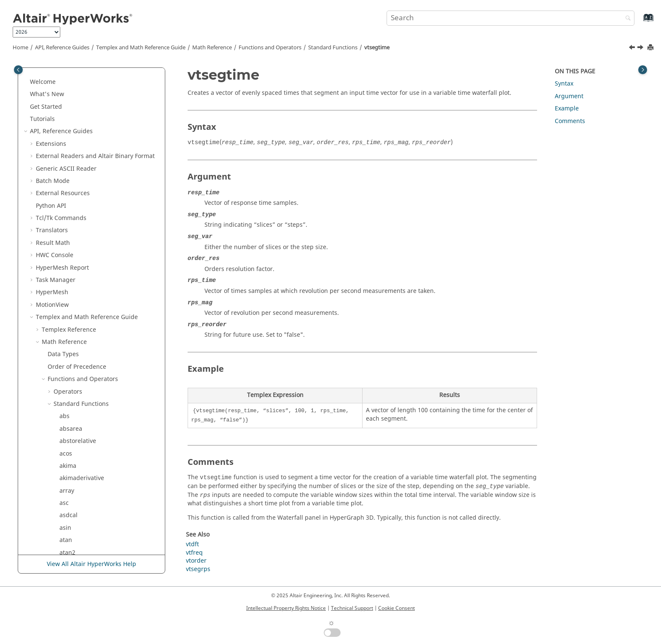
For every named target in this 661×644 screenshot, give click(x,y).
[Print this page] (651, 48)
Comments (570, 121)
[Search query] (511, 18)
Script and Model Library (71, 539)
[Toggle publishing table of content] (18, 70)
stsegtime (73, 192)
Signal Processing (73, 527)
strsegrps (73, 155)
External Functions (80, 514)
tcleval (69, 291)
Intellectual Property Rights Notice (286, 608)
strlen (68, 118)
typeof (68, 390)
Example (567, 109)
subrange (73, 205)
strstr (67, 168)
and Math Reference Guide (141, 48)
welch (68, 477)
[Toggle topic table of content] (643, 70)
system (69, 254)
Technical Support (352, 608)
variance (71, 403)
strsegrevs (74, 143)
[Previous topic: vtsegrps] (633, 48)
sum (66, 217)
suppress (73, 229)
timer (67, 353)
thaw (66, 329)
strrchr (69, 130)
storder (70, 81)
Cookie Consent (396, 608)
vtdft (66, 415)
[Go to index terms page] (639, 22)
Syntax (564, 84)
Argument (569, 96)
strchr (68, 93)
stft (64, 68)
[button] (56, 69)
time (66, 341)
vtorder (70, 440)
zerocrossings (79, 502)
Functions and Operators (270, 48)
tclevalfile (73, 304)
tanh (66, 279)
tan (64, 267)
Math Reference (212, 48)
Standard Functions (333, 48)
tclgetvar (72, 316)
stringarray (75, 106)
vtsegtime (377, 48)
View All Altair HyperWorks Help (91, 564)
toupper (71, 378)
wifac (67, 490)
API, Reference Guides (62, 48)
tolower (70, 366)
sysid (67, 242)
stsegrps (72, 180)
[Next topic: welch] (641, 48)
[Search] (626, 19)
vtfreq (68, 428)
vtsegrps (72, 452)
